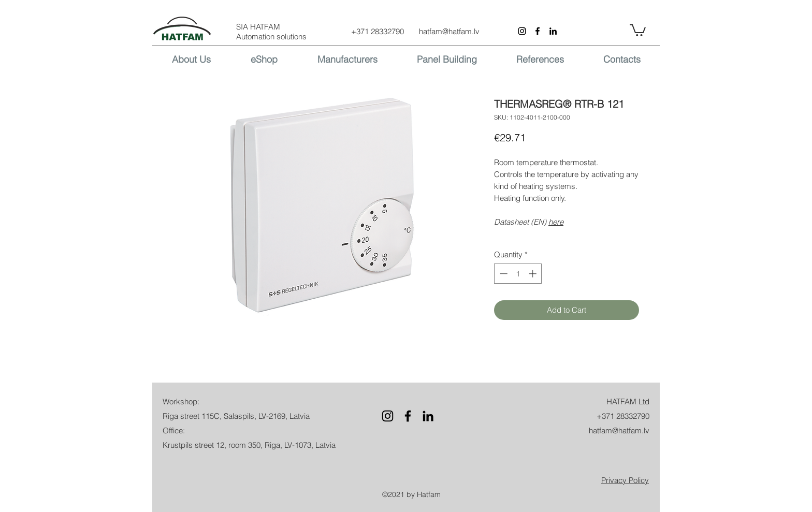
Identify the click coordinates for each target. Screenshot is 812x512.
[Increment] (534, 274)
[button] (638, 30)
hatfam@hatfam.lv (449, 31)
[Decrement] (503, 274)
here (556, 222)
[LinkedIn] (553, 31)
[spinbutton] (518, 274)
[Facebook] (538, 31)
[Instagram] (522, 31)
